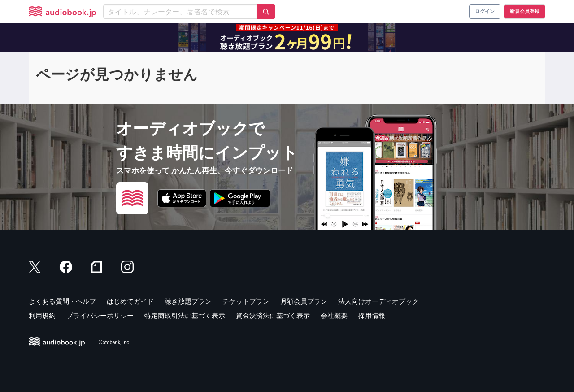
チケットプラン (246, 301)
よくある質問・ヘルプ (62, 301)
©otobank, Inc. (115, 342)
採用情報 (372, 316)
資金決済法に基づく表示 (273, 316)
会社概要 (334, 316)
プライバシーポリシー (100, 316)
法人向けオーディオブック (378, 301)
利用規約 (42, 316)
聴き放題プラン (188, 301)
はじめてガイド (130, 301)
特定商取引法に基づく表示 (185, 316)
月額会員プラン (304, 301)
